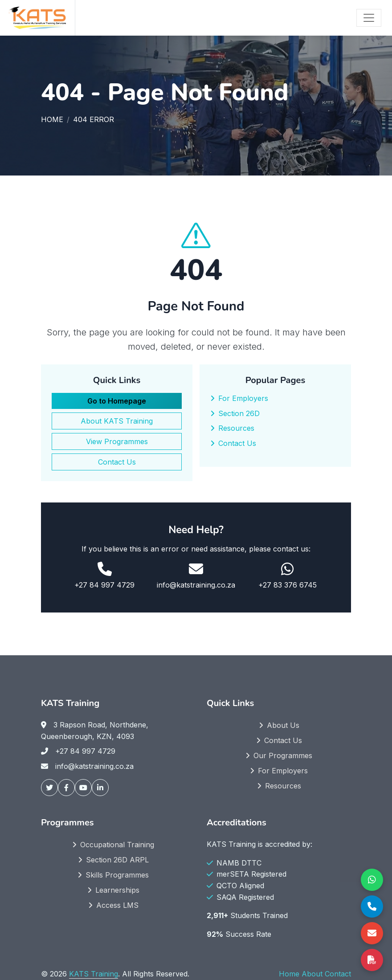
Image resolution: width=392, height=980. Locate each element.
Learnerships (117, 890)
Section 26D (239, 413)
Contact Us (117, 462)
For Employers (243, 398)
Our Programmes (283, 755)
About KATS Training (117, 421)
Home (52, 119)
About (312, 974)
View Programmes (117, 441)
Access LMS (117, 905)
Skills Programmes (117, 875)
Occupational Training (117, 845)
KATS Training (94, 974)
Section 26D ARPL (117, 860)
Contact (338, 974)
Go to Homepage (117, 401)
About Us (283, 725)
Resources (236, 428)
